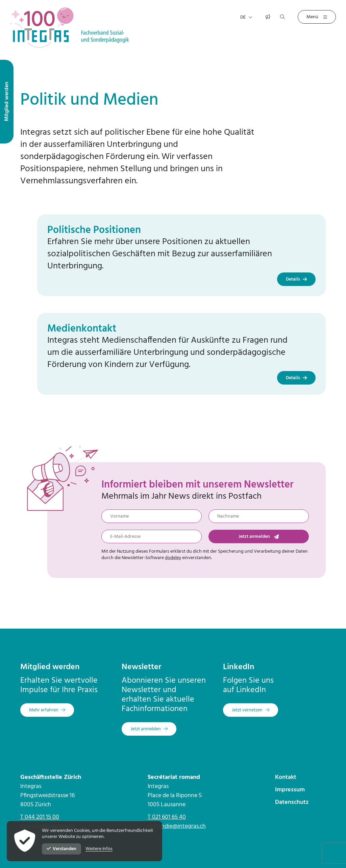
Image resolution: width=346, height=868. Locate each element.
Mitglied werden (50, 667)
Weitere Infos (99, 849)
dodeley (173, 558)
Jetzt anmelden (259, 537)
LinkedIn (239, 667)
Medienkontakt (82, 329)
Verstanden (61, 849)
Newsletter (141, 667)
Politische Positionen (94, 230)
